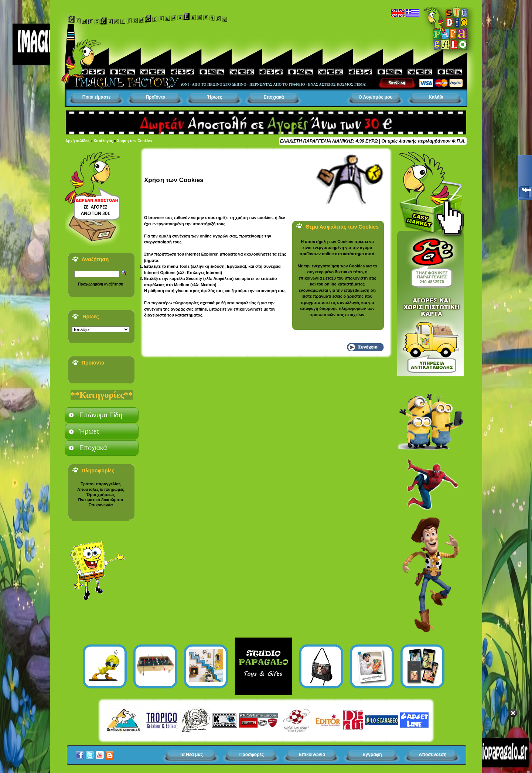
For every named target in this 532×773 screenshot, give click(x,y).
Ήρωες (215, 97)
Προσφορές (252, 755)
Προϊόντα (155, 97)
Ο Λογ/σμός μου (376, 97)
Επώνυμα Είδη (101, 415)
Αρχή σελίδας (77, 141)
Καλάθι (436, 97)
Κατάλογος (103, 141)
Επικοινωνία (101, 505)
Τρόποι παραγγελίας (100, 484)
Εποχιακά (274, 97)
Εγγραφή (372, 755)
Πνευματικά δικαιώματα (100, 500)
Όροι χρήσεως (100, 495)
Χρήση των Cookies (135, 141)
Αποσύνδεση (432, 755)
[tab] (102, 415)
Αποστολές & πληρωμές (101, 489)
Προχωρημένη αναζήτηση (100, 284)
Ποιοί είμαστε (96, 97)
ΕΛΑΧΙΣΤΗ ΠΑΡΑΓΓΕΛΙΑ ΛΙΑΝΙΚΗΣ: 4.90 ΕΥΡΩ (329, 141)
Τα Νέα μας (191, 755)
